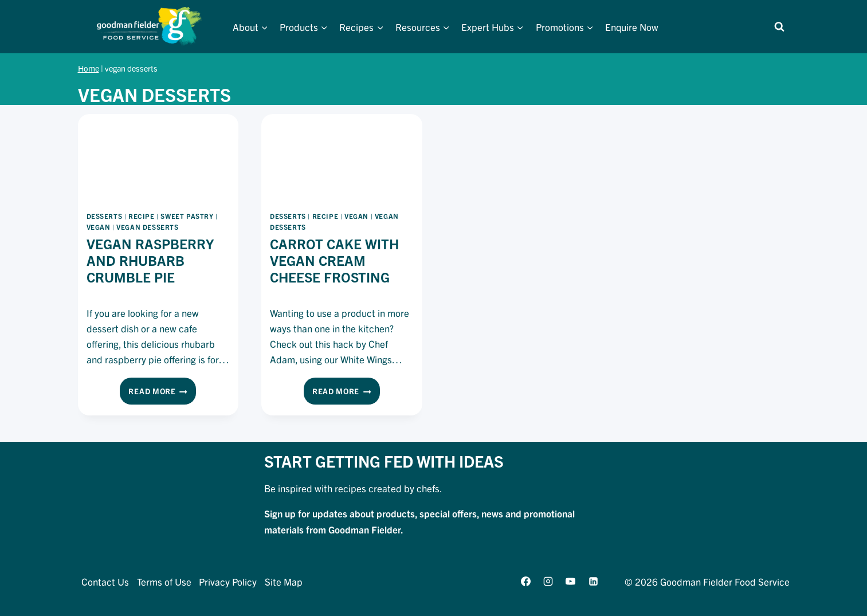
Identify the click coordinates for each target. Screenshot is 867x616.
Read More (162, 393)
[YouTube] (571, 581)
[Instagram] (548, 581)
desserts (105, 216)
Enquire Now (632, 27)
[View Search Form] (779, 27)
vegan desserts (147, 227)
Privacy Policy (228, 581)
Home (89, 68)
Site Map (284, 581)
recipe (142, 216)
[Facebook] (526, 581)
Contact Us (105, 581)
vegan (99, 227)
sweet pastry (187, 216)
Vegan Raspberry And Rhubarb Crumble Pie (150, 260)
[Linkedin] (593, 581)
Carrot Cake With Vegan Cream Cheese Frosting (334, 260)
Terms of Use (164, 581)
